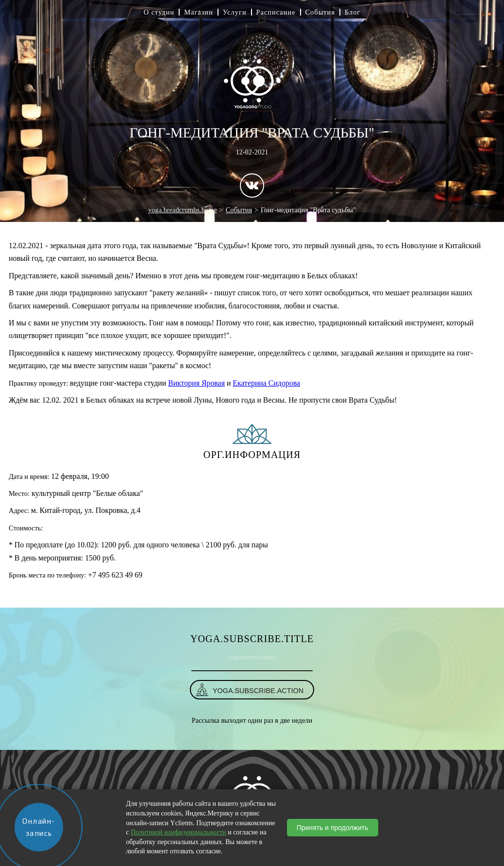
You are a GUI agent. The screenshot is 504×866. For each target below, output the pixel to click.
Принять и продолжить (333, 828)
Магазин (199, 12)
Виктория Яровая (196, 383)
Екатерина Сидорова (266, 383)
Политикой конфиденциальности (178, 832)
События (320, 12)
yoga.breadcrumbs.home (182, 210)
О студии (159, 12)
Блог (353, 12)
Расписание (276, 12)
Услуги (235, 12)
